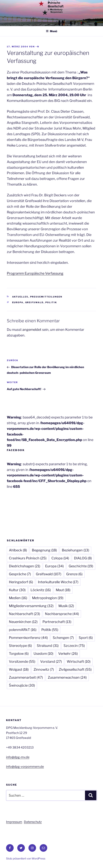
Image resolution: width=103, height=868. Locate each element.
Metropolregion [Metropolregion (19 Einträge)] (48, 598)
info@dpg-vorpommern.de (25, 767)
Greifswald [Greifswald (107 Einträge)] (49, 574)
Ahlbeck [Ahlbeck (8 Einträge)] (18, 550)
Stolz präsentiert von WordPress (26, 858)
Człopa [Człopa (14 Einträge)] (60, 558)
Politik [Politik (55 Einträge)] (50, 630)
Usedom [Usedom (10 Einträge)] (43, 654)
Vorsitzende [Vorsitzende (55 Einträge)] (22, 662)
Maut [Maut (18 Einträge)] (63, 590)
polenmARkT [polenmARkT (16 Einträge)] (23, 630)
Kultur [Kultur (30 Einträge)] (17, 590)
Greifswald (34, 302)
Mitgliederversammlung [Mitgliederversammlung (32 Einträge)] (31, 606)
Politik (51, 302)
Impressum (14, 822)
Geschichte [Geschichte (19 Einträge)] (81, 566)
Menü (51, 31)
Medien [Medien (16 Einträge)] (18, 598)
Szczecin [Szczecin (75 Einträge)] (74, 646)
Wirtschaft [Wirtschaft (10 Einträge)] (79, 662)
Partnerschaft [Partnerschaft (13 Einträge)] (57, 622)
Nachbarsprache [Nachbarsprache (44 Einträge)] (62, 614)
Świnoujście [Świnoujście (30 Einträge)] (22, 685)
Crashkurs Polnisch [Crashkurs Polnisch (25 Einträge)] (28, 558)
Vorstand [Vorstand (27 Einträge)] (51, 662)
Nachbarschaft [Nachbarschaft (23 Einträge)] (24, 614)
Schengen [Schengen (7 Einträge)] (63, 638)
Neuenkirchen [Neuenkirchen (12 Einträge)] (23, 622)
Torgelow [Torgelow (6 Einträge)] (19, 654)
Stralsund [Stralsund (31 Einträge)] (48, 646)
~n (37, 47)
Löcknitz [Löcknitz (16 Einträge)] (41, 590)
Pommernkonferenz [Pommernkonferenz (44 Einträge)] (28, 638)
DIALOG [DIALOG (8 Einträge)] (83, 558)
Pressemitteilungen (46, 297)
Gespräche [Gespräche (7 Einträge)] (20, 574)
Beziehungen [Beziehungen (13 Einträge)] (75, 550)
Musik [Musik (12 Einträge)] (66, 606)
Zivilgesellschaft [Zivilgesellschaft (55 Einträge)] (75, 669)
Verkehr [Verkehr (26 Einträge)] (68, 654)
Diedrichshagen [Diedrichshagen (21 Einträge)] (25, 566)
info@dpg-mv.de (18, 757)
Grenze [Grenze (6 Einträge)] (74, 574)
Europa (18, 302)
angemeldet (32, 330)
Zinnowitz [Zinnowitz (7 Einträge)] (44, 669)
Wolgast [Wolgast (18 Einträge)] (19, 669)
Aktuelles (20, 297)
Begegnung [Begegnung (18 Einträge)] (44, 550)
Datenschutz (33, 822)
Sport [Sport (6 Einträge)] (86, 638)
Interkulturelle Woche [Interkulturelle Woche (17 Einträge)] (58, 582)
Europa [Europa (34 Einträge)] (54, 566)
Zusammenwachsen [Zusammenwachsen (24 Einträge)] (67, 677)
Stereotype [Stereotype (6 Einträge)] (20, 646)
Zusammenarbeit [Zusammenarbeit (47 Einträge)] (26, 677)
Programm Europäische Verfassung (35, 273)
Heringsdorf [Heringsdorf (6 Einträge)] (21, 582)
